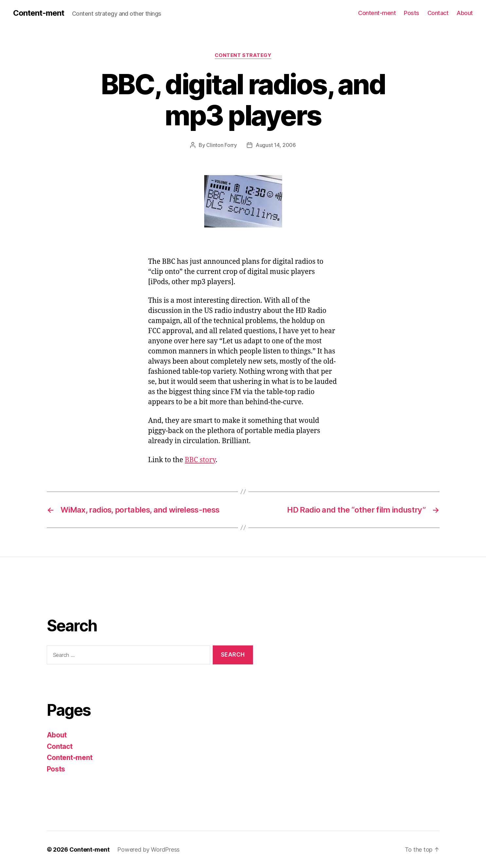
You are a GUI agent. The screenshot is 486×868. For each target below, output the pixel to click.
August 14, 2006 (276, 145)
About (465, 13)
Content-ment (39, 13)
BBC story (200, 460)
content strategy (243, 55)
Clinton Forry (222, 145)
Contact (438, 13)
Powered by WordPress (148, 850)
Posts (412, 13)
